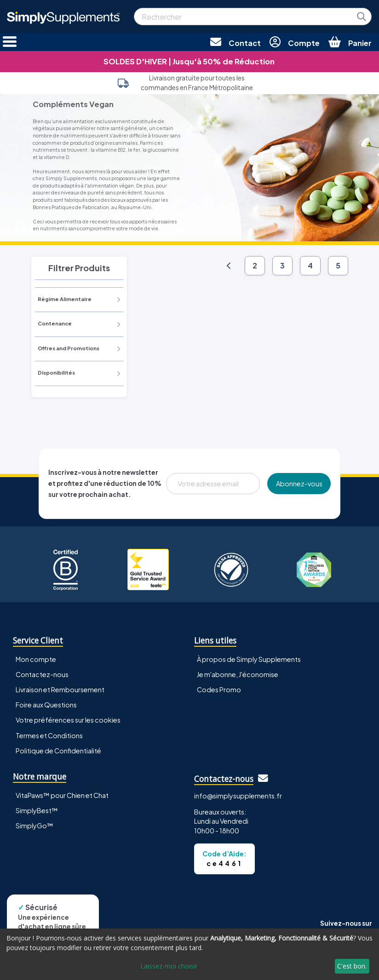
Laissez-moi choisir (169, 966)
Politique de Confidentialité (58, 751)
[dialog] (189, 954)
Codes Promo (219, 689)
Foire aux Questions (46, 705)
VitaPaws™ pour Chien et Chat (62, 795)
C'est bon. (352, 966)
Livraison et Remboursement (60, 689)
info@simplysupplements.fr (238, 796)
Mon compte (36, 659)
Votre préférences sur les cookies (68, 720)
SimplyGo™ (34, 826)
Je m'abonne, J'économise (238, 674)
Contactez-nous (42, 674)
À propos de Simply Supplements (249, 659)
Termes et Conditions (49, 735)
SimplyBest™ (37, 810)
